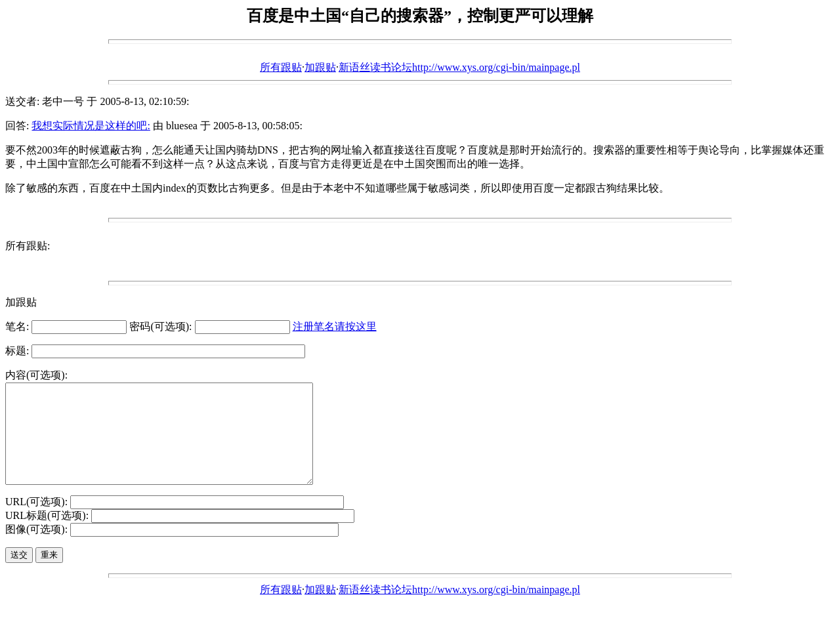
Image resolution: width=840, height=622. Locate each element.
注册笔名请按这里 (335, 326)
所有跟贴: (28, 246)
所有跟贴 (281, 67)
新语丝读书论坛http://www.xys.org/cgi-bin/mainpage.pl (459, 67)
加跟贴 (320, 67)
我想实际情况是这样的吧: (91, 126)
